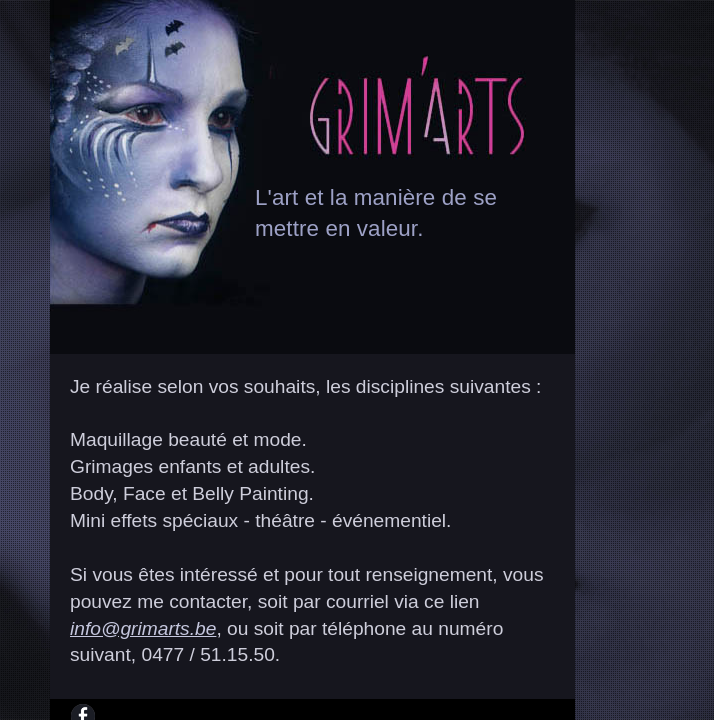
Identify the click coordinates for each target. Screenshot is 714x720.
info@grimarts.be (143, 628)
